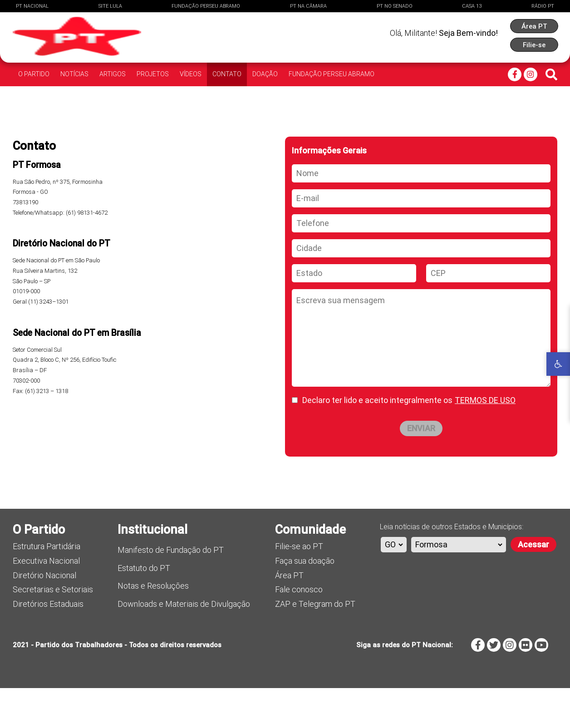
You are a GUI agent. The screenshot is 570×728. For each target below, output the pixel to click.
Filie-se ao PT (299, 586)
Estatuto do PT (144, 608)
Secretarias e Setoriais (53, 629)
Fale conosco (299, 629)
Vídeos (191, 74)
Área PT (289, 615)
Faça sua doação (305, 601)
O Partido (34, 74)
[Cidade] (421, 288)
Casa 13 (472, 6)
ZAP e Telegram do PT (315, 644)
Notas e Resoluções (153, 626)
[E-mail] (421, 238)
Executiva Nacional (46, 601)
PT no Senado (395, 6)
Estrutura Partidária (47, 586)
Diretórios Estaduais (48, 644)
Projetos (153, 74)
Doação (265, 74)
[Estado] (354, 313)
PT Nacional (32, 6)
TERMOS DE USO (485, 440)
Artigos (113, 74)
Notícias (74, 74)
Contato (227, 74)
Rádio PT (543, 6)
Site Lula (110, 6)
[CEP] (488, 313)
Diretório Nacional (44, 615)
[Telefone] (421, 263)
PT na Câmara (308, 6)
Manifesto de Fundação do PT (171, 590)
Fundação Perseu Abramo (206, 6)
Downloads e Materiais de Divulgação (184, 644)
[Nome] (421, 213)
